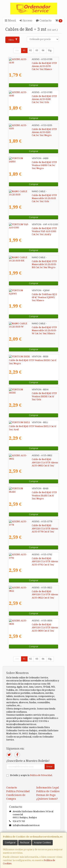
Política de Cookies (48, 791)
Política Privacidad (18, 791)
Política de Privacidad (41, 775)
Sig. (50, 50)
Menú (10, 21)
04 (43, 50)
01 (24, 50)
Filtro (13, 40)
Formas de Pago (46, 795)
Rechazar (25, 843)
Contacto (44, 21)
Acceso (26, 21)
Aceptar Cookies (42, 843)
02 (31, 50)
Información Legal (48, 788)
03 (37, 50)
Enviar (49, 767)
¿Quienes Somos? (47, 799)
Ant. (17, 50)
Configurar (10, 843)
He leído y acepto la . (31, 775)
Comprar (34, 85)
